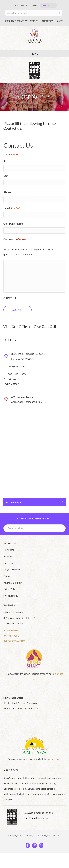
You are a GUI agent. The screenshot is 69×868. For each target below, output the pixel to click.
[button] (34, 415)
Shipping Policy (11, 596)
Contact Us (48, 5)
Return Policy (10, 589)
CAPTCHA (10, 298)
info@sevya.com (17, 367)
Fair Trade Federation (36, 818)
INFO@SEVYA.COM (14, 641)
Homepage (9, 550)
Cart (60, 21)
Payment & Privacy (13, 583)
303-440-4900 (11, 630)
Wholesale (21, 5)
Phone (7, 192)
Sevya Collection (12, 570)
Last (6, 176)
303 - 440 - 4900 (17, 374)
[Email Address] (34, 528)
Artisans (8, 556)
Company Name (13, 223)
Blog (34, 5)
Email (12, 208)
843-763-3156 (16, 379)
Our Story (8, 563)
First (6, 161)
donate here (54, 759)
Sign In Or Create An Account (21, 21)
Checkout (47, 21)
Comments (15, 239)
